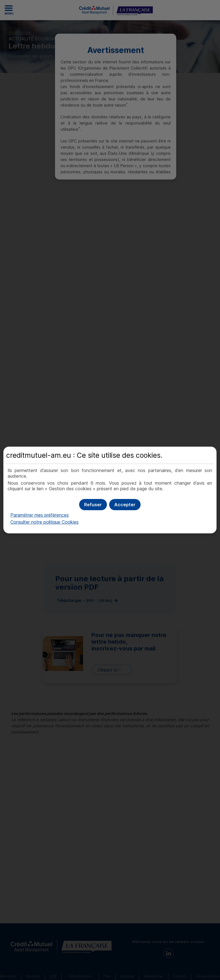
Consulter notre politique (44, 522)
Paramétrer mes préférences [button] (40, 515)
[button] (125, 505)
